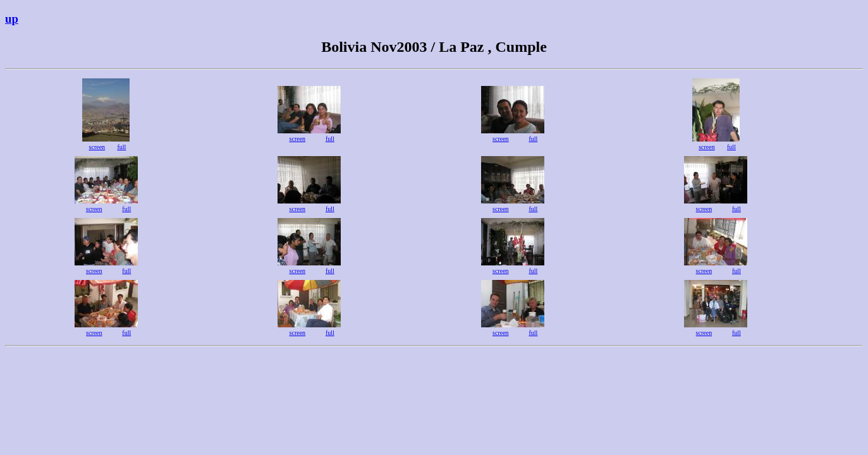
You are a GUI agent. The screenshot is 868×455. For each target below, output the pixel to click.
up (12, 19)
